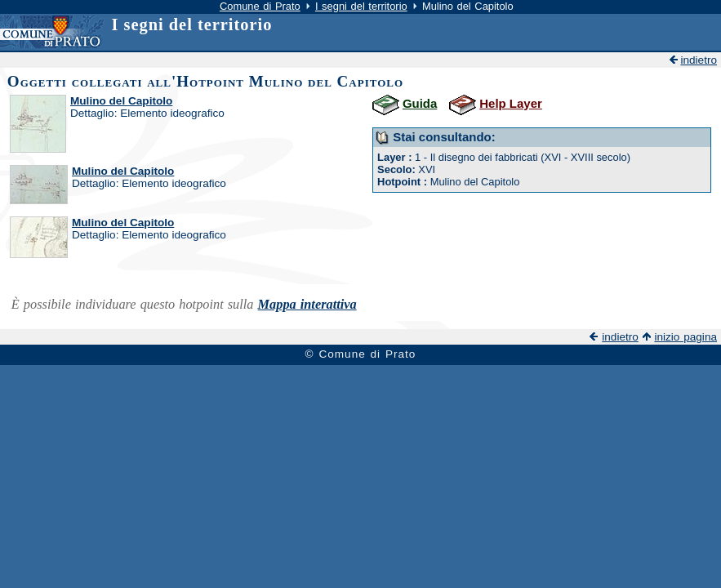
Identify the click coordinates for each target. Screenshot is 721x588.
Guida (420, 103)
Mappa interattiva (307, 304)
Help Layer (511, 103)
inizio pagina (685, 337)
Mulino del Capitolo (121, 101)
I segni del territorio (361, 6)
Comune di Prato (260, 6)
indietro (699, 60)
